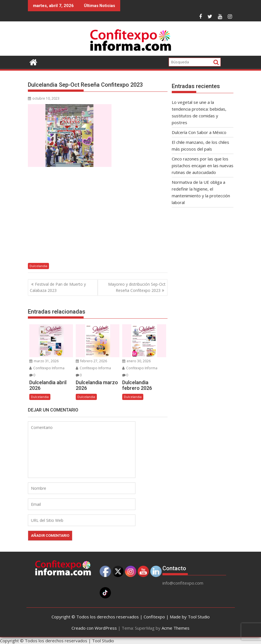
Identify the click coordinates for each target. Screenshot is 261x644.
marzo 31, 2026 (44, 361)
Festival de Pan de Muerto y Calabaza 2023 (58, 287)
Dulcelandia (38, 266)
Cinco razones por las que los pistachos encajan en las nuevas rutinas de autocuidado (203, 166)
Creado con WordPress (94, 628)
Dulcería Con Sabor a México (199, 132)
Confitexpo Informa (47, 368)
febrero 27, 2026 (91, 361)
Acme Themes (176, 628)
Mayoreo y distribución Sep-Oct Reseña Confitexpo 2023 (137, 287)
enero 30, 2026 (136, 361)
